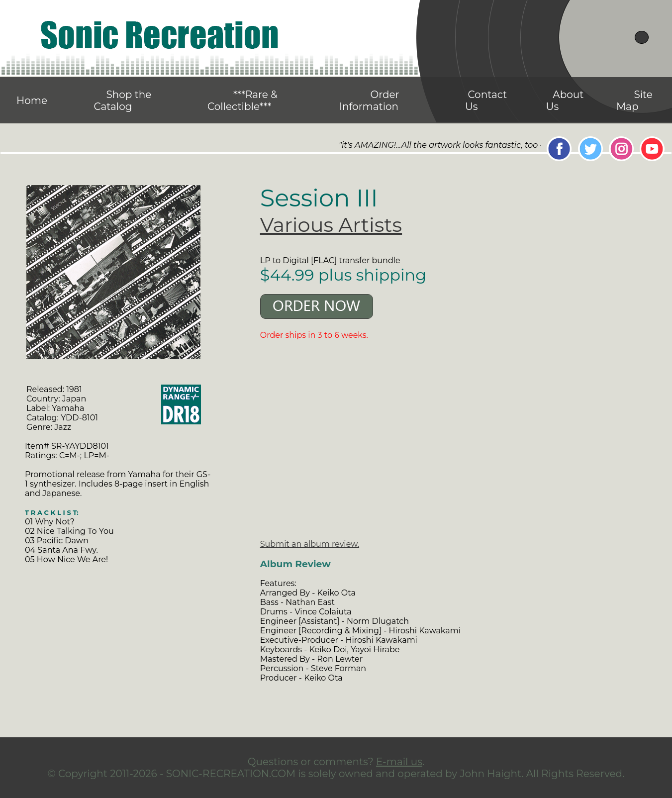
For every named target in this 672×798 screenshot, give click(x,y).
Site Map (634, 100)
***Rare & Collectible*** (242, 100)
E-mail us (399, 762)
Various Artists (331, 225)
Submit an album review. (310, 544)
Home (32, 100)
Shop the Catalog (122, 100)
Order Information (369, 100)
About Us (565, 100)
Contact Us (486, 100)
